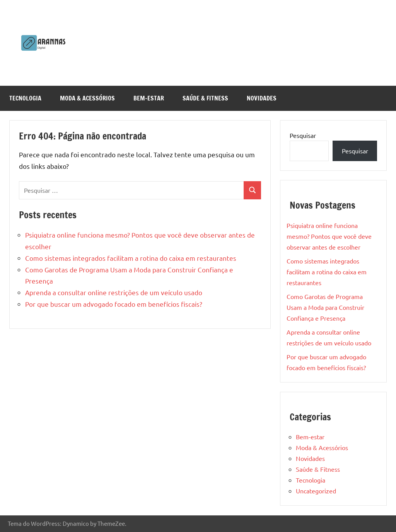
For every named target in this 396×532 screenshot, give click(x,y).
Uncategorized (316, 491)
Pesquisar (303, 135)
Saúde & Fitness (205, 98)
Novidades (262, 98)
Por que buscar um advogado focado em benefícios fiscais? (114, 304)
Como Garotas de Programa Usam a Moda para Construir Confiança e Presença (325, 307)
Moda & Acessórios (87, 98)
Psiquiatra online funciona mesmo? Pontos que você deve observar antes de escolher (329, 236)
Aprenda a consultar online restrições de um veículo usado (114, 292)
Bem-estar (149, 98)
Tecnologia (25, 98)
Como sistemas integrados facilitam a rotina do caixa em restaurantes (131, 258)
